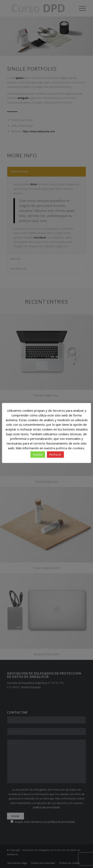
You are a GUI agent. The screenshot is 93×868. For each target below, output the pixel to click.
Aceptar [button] (38, 454)
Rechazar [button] (55, 454)
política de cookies (70, 448)
